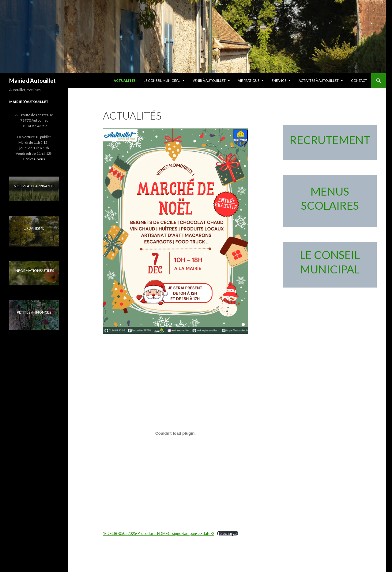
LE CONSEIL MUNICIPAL (162, 80)
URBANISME (34, 228)
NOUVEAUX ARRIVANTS (34, 186)
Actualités (125, 80)
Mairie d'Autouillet (32, 81)
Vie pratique (249, 80)
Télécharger (228, 533)
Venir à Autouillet (209, 80)
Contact (359, 80)
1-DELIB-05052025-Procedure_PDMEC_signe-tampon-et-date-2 (158, 533)
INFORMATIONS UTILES (34, 271)
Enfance (279, 80)
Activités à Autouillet (319, 80)
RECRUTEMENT (330, 140)
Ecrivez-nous (34, 159)
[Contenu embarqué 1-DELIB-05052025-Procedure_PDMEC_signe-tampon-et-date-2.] (175, 433)
